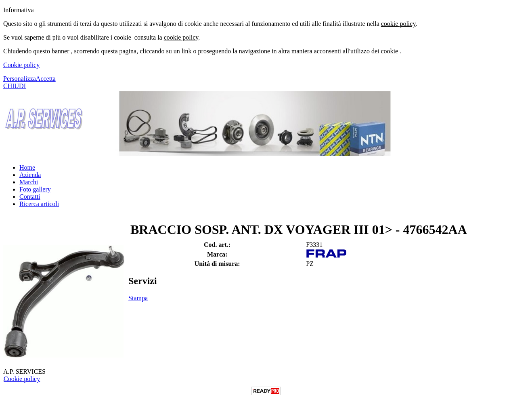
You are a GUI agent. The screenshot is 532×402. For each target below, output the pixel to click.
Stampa (138, 298)
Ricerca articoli (39, 204)
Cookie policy (21, 65)
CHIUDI (15, 86)
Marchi (29, 182)
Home (27, 167)
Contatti (30, 197)
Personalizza (20, 79)
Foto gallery (35, 189)
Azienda (30, 175)
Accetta (46, 79)
